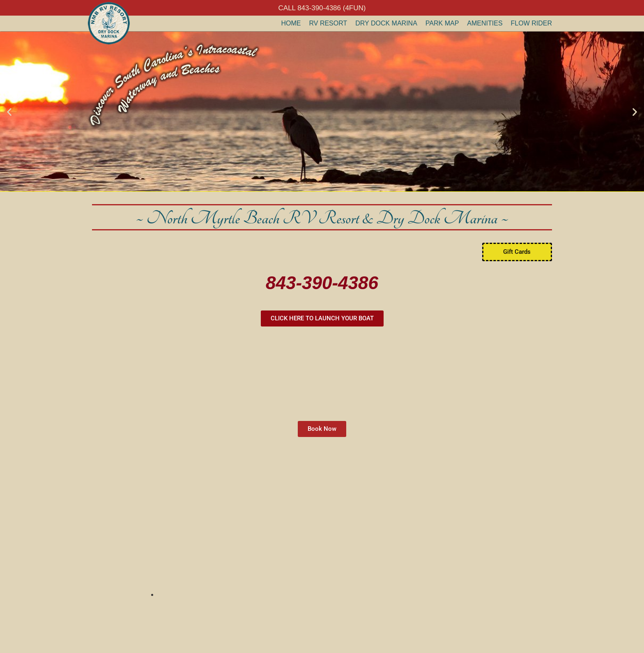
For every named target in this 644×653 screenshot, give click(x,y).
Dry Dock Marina (386, 23)
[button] (9, 112)
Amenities (485, 23)
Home (291, 23)
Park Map (442, 23)
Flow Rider (531, 23)
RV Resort (328, 23)
